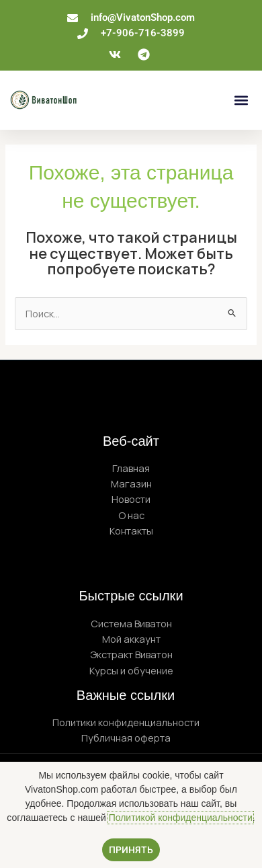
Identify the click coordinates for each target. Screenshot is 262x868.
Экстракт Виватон (131, 654)
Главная (131, 468)
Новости (131, 499)
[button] (241, 100)
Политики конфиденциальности (126, 722)
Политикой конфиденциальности (181, 818)
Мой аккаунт (131, 639)
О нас (131, 515)
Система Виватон (131, 623)
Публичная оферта (126, 738)
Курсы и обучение (131, 670)
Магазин (131, 483)
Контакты (131, 530)
